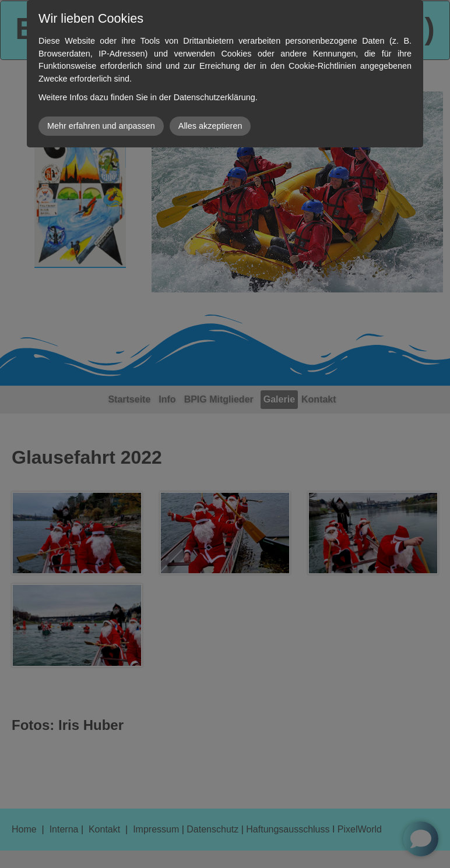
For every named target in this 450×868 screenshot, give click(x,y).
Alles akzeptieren (210, 126)
